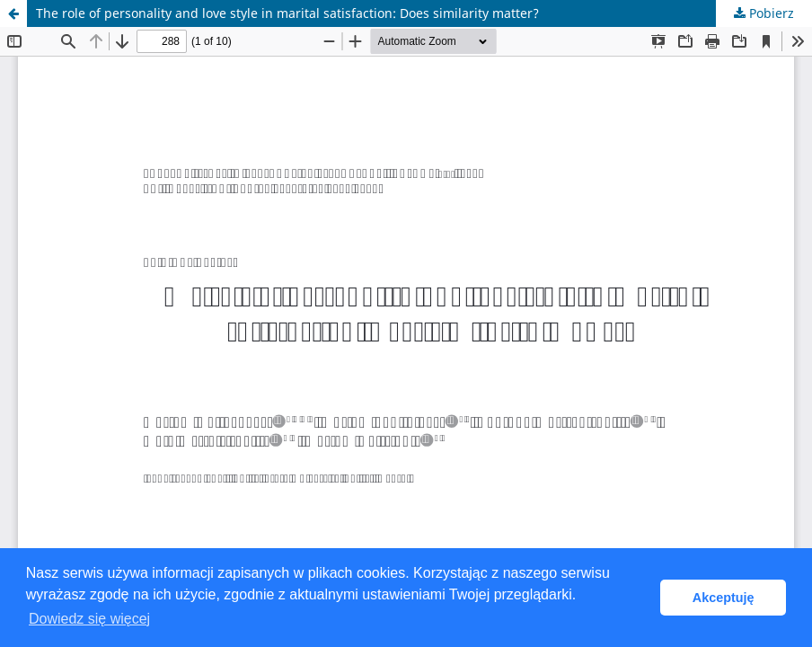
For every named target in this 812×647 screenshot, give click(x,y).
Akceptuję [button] (724, 598)
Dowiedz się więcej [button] (89, 619)
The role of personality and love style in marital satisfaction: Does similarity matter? (287, 13)
